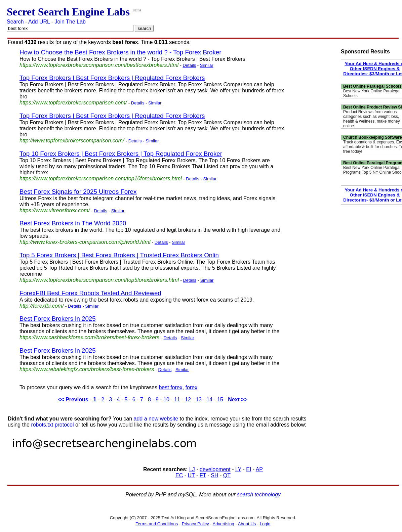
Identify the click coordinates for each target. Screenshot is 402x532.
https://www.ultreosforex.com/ (55, 210)
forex (192, 387)
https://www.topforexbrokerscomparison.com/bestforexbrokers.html (99, 65)
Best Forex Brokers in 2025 (58, 319)
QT (227, 475)
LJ (192, 469)
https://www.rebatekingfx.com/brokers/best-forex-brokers (87, 369)
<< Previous (73, 400)
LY (238, 469)
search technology (259, 495)
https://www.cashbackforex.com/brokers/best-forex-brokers (89, 337)
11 (177, 400)
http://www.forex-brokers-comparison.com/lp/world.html (85, 242)
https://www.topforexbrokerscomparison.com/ (73, 103)
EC (179, 475)
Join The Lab (70, 22)
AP (259, 469)
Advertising (224, 524)
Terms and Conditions (157, 524)
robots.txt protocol (52, 425)
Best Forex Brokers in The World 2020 (73, 223)
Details (189, 65)
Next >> (238, 400)
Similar (207, 65)
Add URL (39, 22)
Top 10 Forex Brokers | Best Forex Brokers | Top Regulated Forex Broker (121, 154)
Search (15, 22)
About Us (247, 524)
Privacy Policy (195, 524)
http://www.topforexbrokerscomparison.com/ (72, 141)
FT (203, 475)
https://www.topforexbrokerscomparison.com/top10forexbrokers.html (101, 179)
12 (188, 400)
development (215, 469)
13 (199, 400)
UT (191, 475)
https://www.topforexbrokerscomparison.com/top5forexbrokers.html (99, 280)
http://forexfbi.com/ (42, 306)
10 (166, 400)
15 (220, 400)
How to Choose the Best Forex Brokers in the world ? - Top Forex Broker (120, 52)
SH (214, 475)
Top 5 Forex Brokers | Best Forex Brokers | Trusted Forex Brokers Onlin (119, 255)
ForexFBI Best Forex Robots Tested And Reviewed (90, 293)
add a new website (156, 419)
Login (265, 524)
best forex (170, 387)
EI (249, 469)
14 (209, 400)
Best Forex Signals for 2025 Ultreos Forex (78, 192)
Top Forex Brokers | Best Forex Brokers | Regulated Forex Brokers (112, 78)
